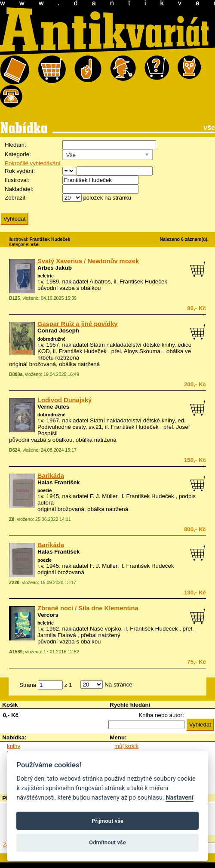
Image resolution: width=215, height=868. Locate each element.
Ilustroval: (17, 180)
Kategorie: (18, 154)
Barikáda (51, 476)
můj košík (126, 746)
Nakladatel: (19, 189)
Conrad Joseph (58, 331)
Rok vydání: (20, 171)
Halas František (59, 482)
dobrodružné (51, 339)
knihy (14, 746)
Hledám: (15, 145)
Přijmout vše (107, 821)
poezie (45, 490)
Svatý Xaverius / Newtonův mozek (88, 261)
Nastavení (180, 798)
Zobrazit (15, 198)
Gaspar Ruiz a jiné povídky (78, 324)
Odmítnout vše (107, 842)
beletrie (46, 276)
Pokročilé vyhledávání (33, 163)
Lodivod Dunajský (64, 400)
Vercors (48, 615)
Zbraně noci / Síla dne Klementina (88, 608)
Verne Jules (53, 407)
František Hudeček (143, 282)
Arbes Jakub (55, 268)
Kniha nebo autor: (161, 715)
